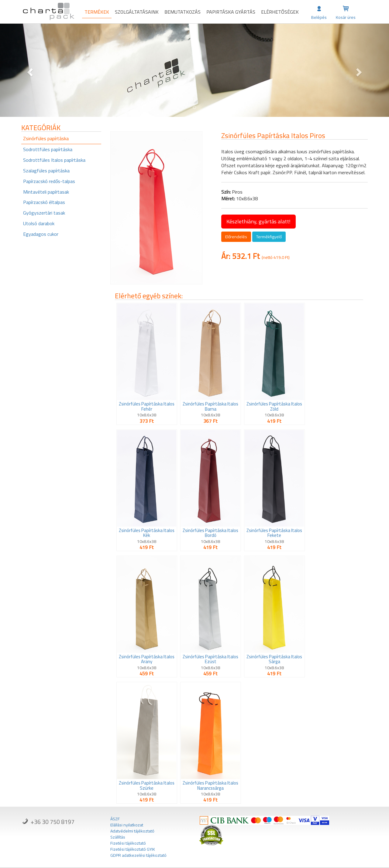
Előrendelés (236, 237)
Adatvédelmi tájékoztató (132, 831)
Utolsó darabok (39, 223)
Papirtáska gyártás (231, 12)
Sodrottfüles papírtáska (48, 149)
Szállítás (118, 837)
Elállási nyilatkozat (127, 825)
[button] (29, 70)
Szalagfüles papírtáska (46, 171)
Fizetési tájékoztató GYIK (133, 849)
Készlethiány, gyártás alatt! (258, 221)
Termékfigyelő (269, 237)
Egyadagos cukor (41, 234)
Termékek (97, 12)
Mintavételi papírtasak (46, 192)
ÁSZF (115, 819)
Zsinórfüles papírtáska (46, 138)
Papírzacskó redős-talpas (49, 181)
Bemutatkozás (182, 12)
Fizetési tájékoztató (128, 843)
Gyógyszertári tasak (44, 213)
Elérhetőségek (280, 12)
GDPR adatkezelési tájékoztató (138, 855)
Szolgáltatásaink (137, 12)
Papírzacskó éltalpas (44, 202)
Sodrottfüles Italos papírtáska (54, 160)
